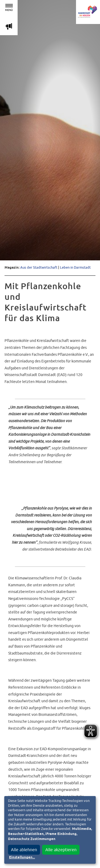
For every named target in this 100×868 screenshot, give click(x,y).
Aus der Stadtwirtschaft (39, 267)
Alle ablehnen (24, 850)
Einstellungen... (22, 857)
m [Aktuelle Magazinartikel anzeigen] (9, 26)
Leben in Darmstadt (75, 267)
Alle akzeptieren (61, 850)
